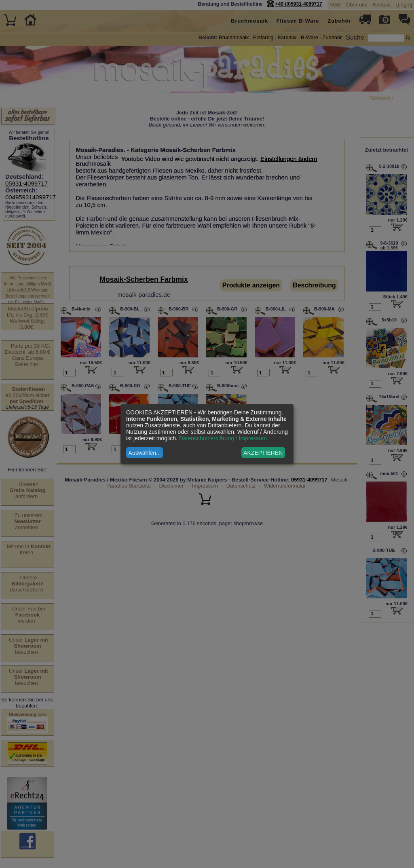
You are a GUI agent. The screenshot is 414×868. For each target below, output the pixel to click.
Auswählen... (145, 453)
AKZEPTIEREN (263, 453)
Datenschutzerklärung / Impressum (223, 438)
